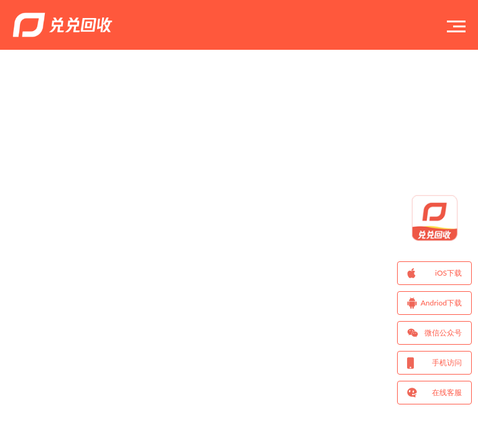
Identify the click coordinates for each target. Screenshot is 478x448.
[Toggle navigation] (456, 25)
